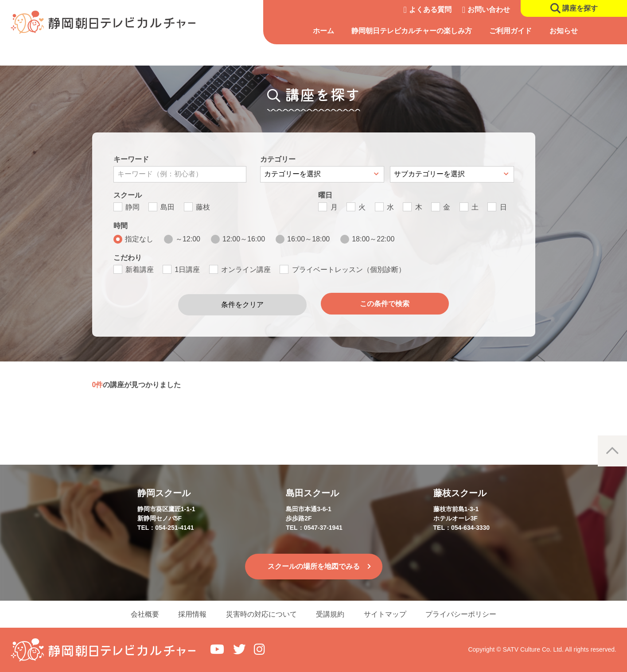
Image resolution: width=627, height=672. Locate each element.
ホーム (323, 31)
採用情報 (190, 614)
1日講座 (187, 270)
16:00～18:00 (308, 239)
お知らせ (564, 31)
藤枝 (203, 207)
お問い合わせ (489, 10)
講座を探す (580, 8)
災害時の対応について (261, 614)
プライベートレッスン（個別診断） (349, 270)
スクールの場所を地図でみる (314, 565)
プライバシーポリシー (466, 614)
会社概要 (140, 614)
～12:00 (188, 239)
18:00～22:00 (373, 239)
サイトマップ (388, 614)
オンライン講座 (246, 270)
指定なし (139, 239)
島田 (167, 207)
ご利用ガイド (510, 31)
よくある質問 (430, 10)
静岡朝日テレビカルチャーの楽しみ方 (412, 31)
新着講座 (140, 270)
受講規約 (331, 614)
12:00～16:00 (244, 239)
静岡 (132, 207)
